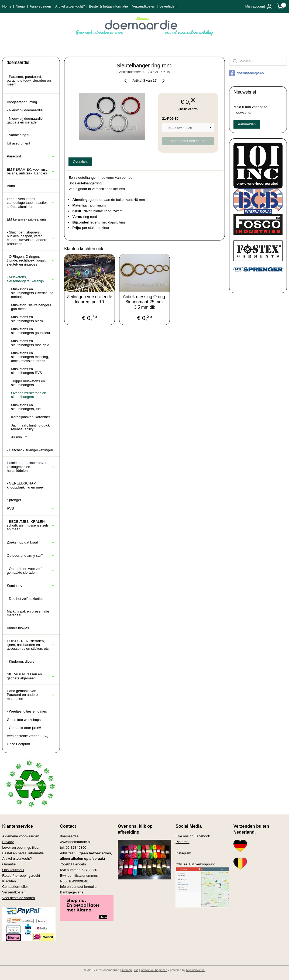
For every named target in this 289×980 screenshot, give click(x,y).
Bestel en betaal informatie (23, 853)
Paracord (31, 156)
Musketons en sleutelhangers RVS (27, 371)
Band (11, 186)
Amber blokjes (18, 628)
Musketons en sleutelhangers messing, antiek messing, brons (30, 357)
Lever (7, 847)
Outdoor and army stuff (31, 556)
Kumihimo (31, 586)
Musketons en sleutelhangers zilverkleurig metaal (32, 293)
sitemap (127, 970)
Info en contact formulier (79, 887)
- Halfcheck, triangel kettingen (30, 450)
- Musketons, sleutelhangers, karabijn (31, 279)
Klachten (9, 881)
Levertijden (168, 6)
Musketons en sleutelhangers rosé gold (30, 343)
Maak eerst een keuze (188, 141)
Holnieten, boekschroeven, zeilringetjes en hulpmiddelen (31, 467)
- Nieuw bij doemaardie (25, 110)
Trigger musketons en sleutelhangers (28, 383)
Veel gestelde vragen (18, 898)
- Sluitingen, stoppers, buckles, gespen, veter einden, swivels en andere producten (31, 238)
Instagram (183, 853)
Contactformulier (15, 887)
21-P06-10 (170, 118)
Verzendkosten (144, 6)
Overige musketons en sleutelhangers (29, 395)
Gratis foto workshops (24, 720)
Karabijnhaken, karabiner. (31, 417)
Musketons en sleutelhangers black (27, 319)
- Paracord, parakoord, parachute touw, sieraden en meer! (29, 81)
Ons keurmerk (13, 870)
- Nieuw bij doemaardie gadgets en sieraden (25, 120)
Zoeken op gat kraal (31, 542)
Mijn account (259, 6)
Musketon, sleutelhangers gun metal (31, 307)
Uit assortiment (18, 143)
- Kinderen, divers (20, 661)
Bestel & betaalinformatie (109, 6)
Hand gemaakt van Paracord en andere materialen (31, 695)
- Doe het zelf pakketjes (25, 599)
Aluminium (19, 437)
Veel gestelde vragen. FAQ (28, 736)
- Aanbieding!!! (18, 135)
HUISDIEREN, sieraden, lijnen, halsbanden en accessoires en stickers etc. (31, 645)
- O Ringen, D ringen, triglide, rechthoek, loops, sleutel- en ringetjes (31, 260)
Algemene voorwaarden (21, 836)
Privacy (8, 842)
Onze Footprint (18, 744)
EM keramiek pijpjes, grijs (27, 219)
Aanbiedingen (40, 6)
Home (7, 6)
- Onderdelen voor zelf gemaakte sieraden (31, 571)
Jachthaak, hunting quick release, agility (30, 427)
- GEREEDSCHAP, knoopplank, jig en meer (25, 485)
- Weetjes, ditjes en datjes (27, 711)
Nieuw (20, 6)
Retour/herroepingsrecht (21, 876)
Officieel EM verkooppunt (195, 864)
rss (136, 970)
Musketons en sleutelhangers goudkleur (31, 331)
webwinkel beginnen (154, 970)
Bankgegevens (72, 892)
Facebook (202, 836)
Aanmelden (247, 124)
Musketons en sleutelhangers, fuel (26, 407)
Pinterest (182, 842)
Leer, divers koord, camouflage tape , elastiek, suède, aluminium (31, 203)
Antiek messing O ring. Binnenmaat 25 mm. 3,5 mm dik (144, 302)
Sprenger (14, 500)
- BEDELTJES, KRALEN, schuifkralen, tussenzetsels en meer (31, 525)
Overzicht (80, 162)
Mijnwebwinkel (196, 970)
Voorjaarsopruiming (22, 102)
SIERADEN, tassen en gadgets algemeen (31, 676)
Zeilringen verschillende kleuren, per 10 (90, 299)
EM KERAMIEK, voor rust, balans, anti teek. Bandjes (31, 171)
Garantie (9, 864)
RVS (31, 508)
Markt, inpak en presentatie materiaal (28, 613)
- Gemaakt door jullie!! (24, 728)
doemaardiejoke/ (247, 73)
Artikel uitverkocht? (70, 6)
